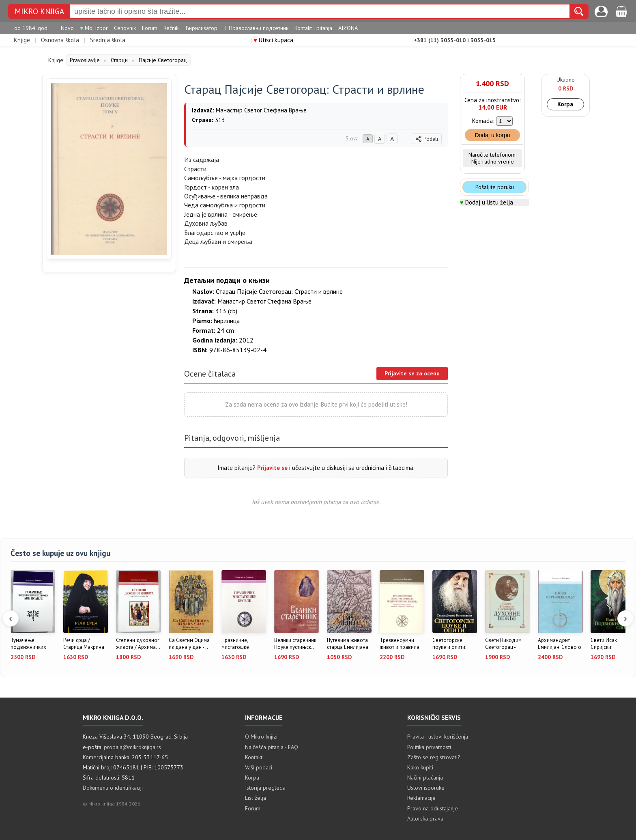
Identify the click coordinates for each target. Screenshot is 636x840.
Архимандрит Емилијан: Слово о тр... (560, 644)
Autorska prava (425, 818)
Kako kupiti (420, 767)
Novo (67, 28)
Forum (150, 28)
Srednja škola (108, 40)
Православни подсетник (256, 28)
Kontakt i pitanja (313, 28)
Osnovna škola (60, 40)
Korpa (565, 104)
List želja (256, 798)
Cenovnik (125, 28)
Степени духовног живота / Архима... (138, 644)
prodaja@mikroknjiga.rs (132, 747)
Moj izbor (94, 28)
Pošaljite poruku (495, 187)
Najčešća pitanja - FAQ (272, 747)
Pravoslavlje (85, 60)
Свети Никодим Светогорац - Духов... (503, 644)
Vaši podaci (259, 767)
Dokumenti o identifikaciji (113, 788)
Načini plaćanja (425, 778)
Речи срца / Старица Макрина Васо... (84, 644)
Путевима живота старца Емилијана (348, 644)
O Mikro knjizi (261, 737)
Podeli (427, 139)
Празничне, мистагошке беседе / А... (236, 644)
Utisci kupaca (273, 40)
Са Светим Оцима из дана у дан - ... (189, 644)
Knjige (22, 40)
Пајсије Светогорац (163, 60)
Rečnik (171, 28)
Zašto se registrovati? (434, 757)
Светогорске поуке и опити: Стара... (449, 644)
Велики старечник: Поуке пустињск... (296, 644)
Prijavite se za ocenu (412, 373)
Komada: (483, 121)
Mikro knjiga (39, 12)
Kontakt (254, 757)
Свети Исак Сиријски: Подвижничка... (609, 644)
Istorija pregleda (265, 788)
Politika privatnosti (429, 747)
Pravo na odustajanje (433, 808)
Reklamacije (421, 798)
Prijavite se (272, 468)
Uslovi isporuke (426, 788)
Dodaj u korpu (492, 135)
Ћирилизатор (201, 28)
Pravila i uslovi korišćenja (438, 737)
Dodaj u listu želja (489, 202)
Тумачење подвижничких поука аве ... (28, 644)
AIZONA (348, 28)
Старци (119, 60)
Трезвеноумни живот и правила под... (400, 644)
